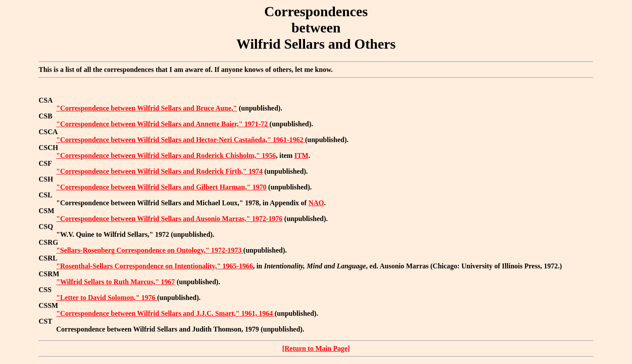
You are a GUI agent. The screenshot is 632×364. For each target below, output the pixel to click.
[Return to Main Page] (316, 348)
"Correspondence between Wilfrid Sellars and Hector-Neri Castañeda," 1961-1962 (181, 140)
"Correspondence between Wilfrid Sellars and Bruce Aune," (147, 108)
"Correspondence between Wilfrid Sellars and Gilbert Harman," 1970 (161, 187)
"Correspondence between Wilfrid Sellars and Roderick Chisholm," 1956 (166, 155)
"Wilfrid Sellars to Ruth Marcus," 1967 (116, 282)
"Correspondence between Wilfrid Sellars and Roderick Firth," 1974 (159, 171)
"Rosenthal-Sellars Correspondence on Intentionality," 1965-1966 (154, 266)
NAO (316, 203)
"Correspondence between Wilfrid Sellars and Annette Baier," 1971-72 (163, 124)
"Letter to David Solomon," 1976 (107, 298)
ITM (302, 155)
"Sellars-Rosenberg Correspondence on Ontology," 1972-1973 (150, 250)
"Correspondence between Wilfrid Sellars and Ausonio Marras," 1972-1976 (169, 219)
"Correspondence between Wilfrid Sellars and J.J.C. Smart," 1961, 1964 (165, 313)
